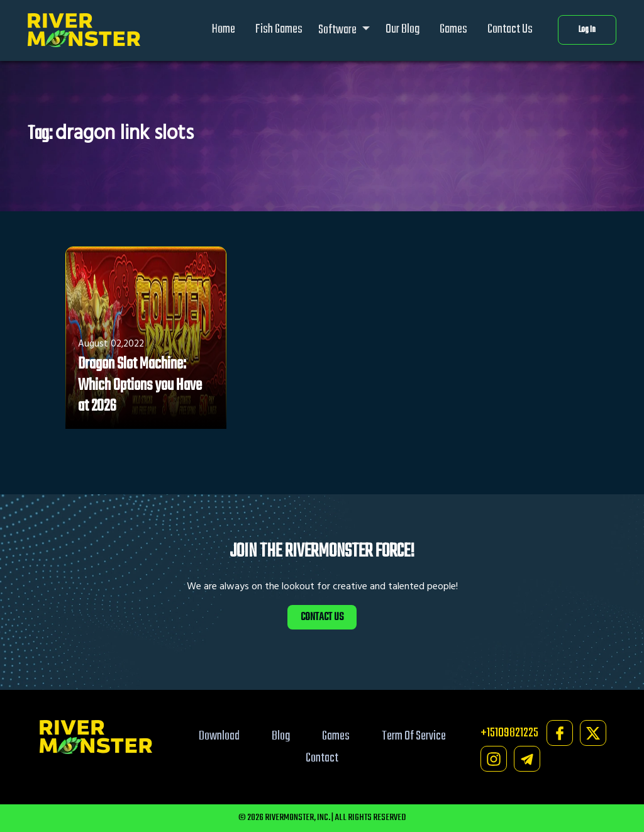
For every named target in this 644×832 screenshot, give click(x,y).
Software (338, 30)
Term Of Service (414, 736)
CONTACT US (322, 617)
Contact (322, 758)
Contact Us (510, 29)
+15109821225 (509, 733)
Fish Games (279, 29)
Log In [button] (587, 30)
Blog (281, 736)
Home (224, 29)
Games (453, 29)
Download (219, 736)
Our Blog (402, 29)
